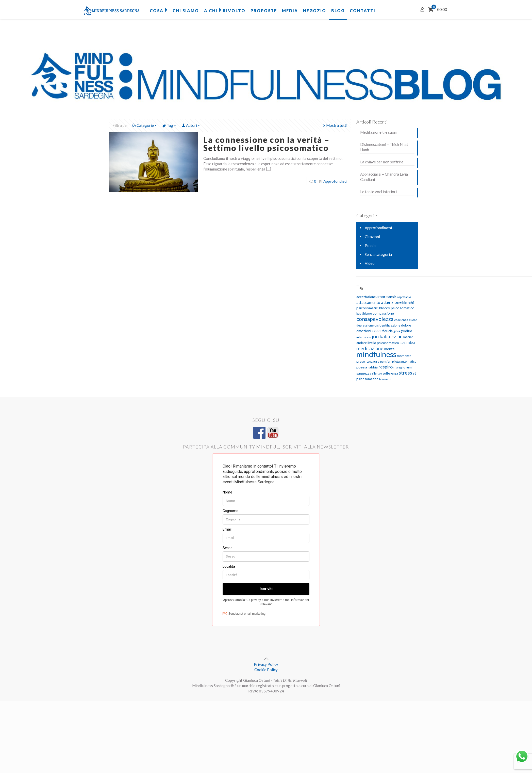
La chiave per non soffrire (382, 162)
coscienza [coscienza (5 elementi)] (401, 320)
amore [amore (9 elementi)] (382, 296)
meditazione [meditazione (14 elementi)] (370, 348)
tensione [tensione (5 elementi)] (385, 379)
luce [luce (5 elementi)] (403, 343)
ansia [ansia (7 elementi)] (392, 297)
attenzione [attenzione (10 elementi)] (391, 302)
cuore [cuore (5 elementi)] (413, 320)
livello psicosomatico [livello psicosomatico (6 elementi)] (383, 343)
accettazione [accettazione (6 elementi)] (366, 297)
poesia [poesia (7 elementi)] (362, 367)
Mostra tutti (335, 125)
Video (370, 263)
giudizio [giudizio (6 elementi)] (406, 331)
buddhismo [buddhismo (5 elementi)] (364, 313)
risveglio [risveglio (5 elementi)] (399, 367)
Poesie (371, 245)
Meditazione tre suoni (379, 132)
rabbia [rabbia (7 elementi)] (373, 367)
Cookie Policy (266, 670)
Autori (191, 125)
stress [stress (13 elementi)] (405, 373)
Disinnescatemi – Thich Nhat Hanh (384, 147)
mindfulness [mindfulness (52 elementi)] (376, 354)
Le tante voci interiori (378, 192)
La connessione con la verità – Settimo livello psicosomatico (267, 144)
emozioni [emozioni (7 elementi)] (364, 331)
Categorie (145, 125)
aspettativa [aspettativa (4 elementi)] (404, 297)
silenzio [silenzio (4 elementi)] (377, 373)
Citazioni (372, 237)
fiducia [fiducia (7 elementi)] (387, 331)
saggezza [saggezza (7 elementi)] (364, 373)
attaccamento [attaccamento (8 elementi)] (368, 302)
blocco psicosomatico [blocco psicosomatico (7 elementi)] (397, 308)
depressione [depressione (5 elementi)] (365, 325)
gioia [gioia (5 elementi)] (397, 331)
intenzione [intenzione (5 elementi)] (364, 337)
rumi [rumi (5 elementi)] (409, 367)
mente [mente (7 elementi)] (389, 349)
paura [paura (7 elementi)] (375, 361)
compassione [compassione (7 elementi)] (383, 313)
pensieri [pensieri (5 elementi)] (386, 361)
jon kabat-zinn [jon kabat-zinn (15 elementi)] (387, 336)
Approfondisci (335, 181)
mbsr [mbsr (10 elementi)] (411, 342)
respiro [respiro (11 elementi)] (386, 367)
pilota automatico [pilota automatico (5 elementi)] (404, 361)
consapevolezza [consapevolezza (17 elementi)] (375, 319)
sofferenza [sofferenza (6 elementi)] (390, 373)
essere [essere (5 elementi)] (377, 331)
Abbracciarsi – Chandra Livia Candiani (384, 177)
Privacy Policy (266, 664)
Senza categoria (378, 254)
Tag (170, 125)
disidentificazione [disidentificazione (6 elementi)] (387, 325)
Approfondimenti (379, 228)
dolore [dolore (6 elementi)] (406, 325)
